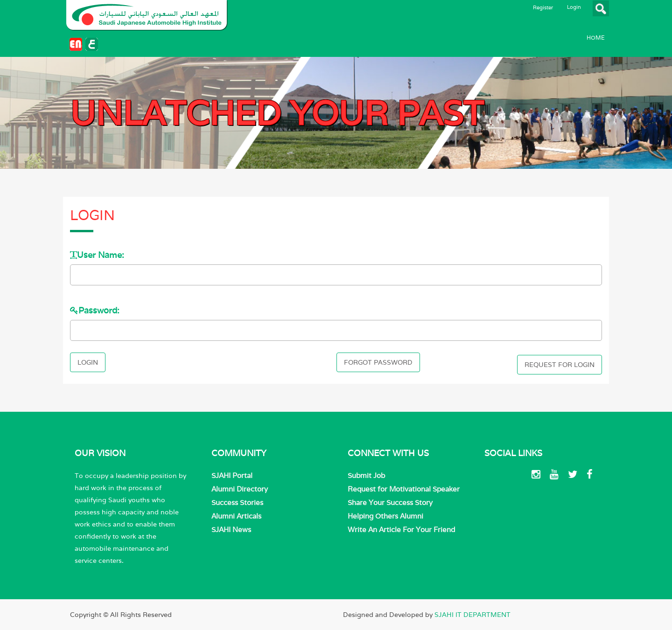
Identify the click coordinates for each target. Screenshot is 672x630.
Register (543, 7)
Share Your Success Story (390, 502)
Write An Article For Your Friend (401, 530)
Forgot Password (378, 362)
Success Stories (237, 502)
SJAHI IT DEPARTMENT (472, 615)
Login (574, 7)
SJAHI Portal (232, 475)
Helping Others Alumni (385, 516)
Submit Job (366, 475)
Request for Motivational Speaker (404, 489)
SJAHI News (231, 530)
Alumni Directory (240, 489)
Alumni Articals (236, 516)
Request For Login (560, 365)
